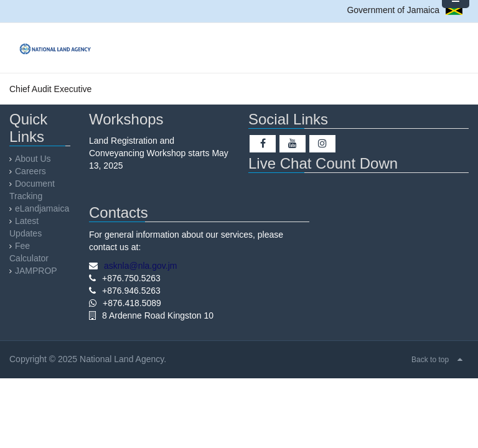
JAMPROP (36, 271)
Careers (30, 171)
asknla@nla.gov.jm (140, 266)
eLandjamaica (42, 208)
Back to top (430, 360)
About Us (33, 159)
